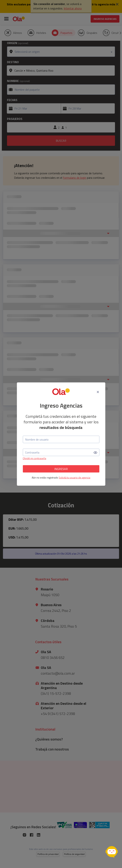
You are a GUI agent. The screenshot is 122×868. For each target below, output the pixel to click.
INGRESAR (61, 469)
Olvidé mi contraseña (34, 458)
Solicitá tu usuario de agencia (74, 477)
